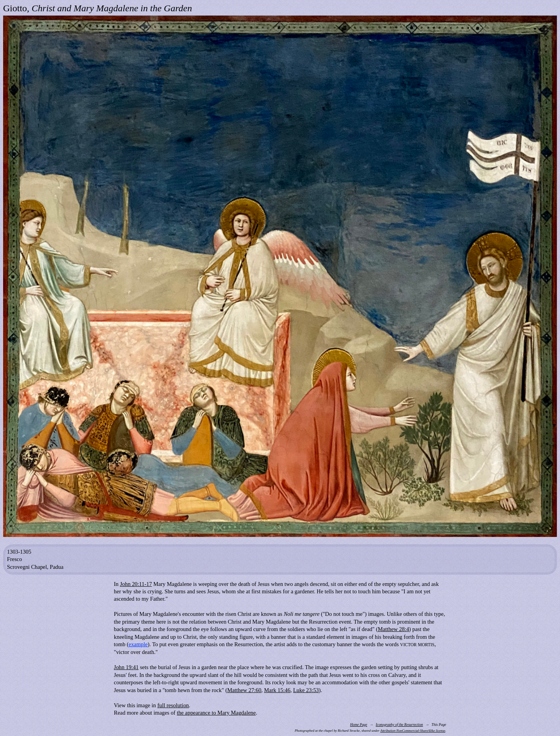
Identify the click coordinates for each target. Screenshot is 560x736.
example (138, 644)
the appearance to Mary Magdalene (216, 713)
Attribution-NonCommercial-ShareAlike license (413, 731)
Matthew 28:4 (394, 629)
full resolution (173, 705)
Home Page (359, 725)
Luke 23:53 (306, 690)
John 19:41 (126, 667)
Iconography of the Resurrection (399, 725)
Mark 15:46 (277, 690)
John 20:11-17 (136, 584)
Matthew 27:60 (244, 690)
